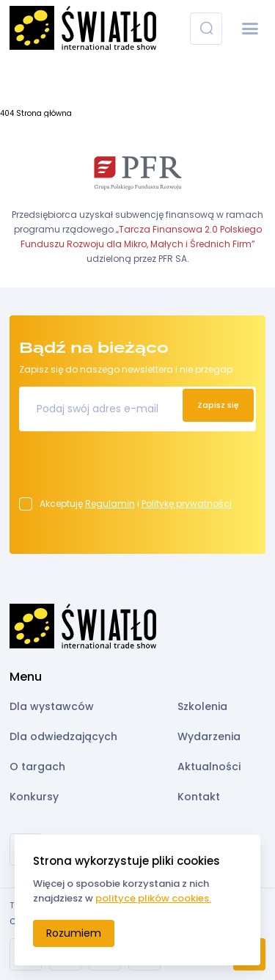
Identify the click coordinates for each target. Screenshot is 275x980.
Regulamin (110, 504)
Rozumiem (74, 933)
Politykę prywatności (187, 504)
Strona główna (44, 113)
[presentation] (131, 469)
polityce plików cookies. (153, 898)
